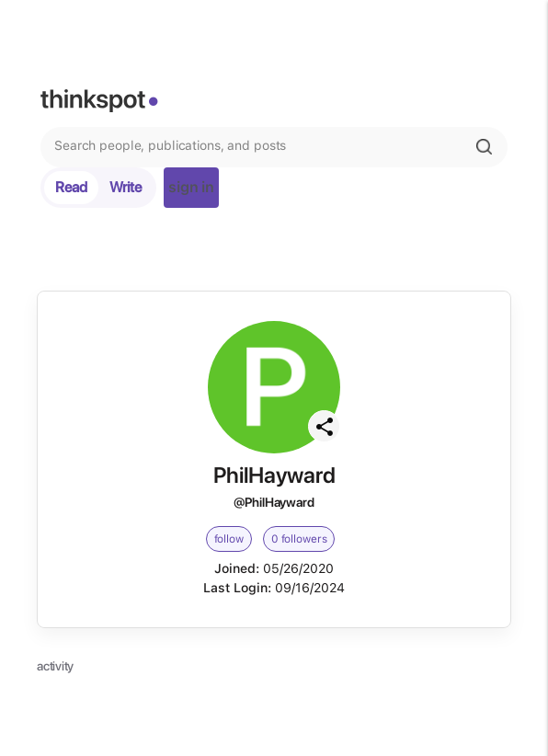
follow (229, 539)
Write (126, 187)
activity (55, 666)
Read (71, 187)
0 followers (299, 539)
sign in (191, 187)
